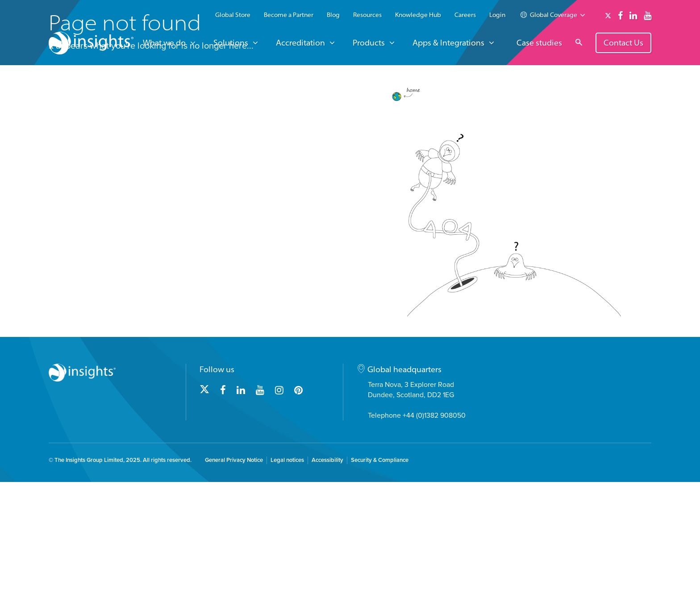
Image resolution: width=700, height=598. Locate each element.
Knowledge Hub (418, 15)
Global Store (233, 15)
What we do (164, 43)
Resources (367, 15)
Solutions (231, 43)
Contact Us (623, 43)
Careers (465, 15)
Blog (333, 15)
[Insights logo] (91, 45)
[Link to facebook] (620, 16)
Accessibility (327, 576)
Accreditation (300, 43)
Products (369, 43)
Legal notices (287, 576)
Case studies (539, 43)
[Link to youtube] (648, 16)
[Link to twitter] (608, 16)
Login (497, 15)
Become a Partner (289, 15)
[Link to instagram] (279, 507)
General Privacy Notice (234, 576)
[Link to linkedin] (633, 16)
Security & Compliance (380, 576)
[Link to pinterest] (298, 507)
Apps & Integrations (448, 43)
